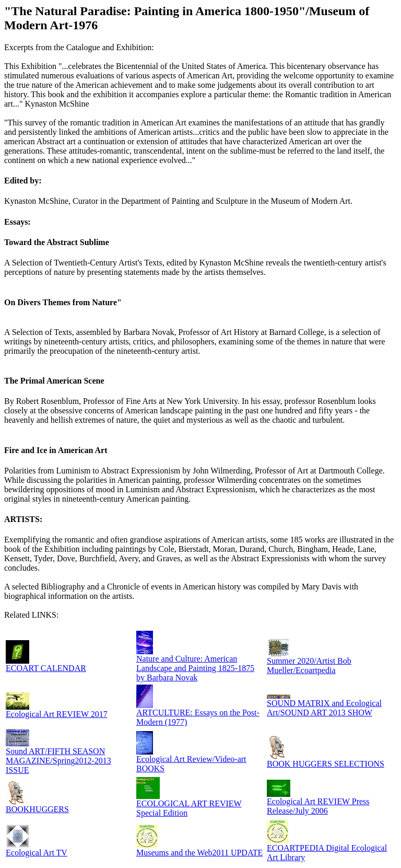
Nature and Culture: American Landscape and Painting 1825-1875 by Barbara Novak (195, 668)
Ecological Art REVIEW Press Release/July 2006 (318, 806)
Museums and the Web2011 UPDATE (199, 853)
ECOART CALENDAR (46, 668)
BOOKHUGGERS (37, 809)
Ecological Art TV (37, 853)
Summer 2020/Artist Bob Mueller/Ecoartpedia (309, 666)
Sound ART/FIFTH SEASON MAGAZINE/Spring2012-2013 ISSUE (58, 761)
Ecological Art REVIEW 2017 (57, 714)
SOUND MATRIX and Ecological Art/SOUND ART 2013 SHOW (324, 708)
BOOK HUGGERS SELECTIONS (326, 764)
